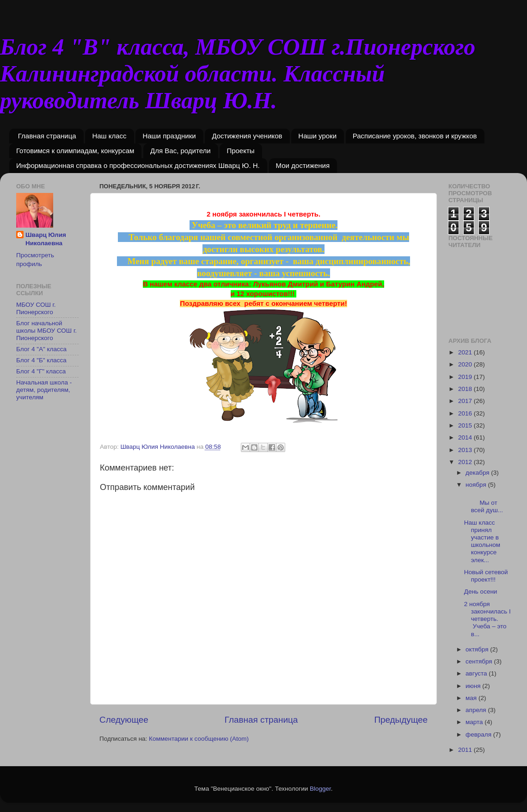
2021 (466, 352)
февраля (479, 735)
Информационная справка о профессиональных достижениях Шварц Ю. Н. (138, 165)
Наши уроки (317, 136)
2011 (466, 750)
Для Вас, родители (181, 151)
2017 (466, 401)
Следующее (124, 720)
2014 (466, 437)
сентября (480, 661)
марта (475, 722)
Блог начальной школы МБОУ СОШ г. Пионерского (46, 331)
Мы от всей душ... (487, 503)
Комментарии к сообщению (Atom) (199, 739)
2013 (466, 450)
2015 (466, 425)
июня (474, 686)
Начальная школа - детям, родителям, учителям (44, 390)
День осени (481, 592)
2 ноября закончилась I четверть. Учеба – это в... (487, 619)
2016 (466, 413)
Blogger (320, 789)
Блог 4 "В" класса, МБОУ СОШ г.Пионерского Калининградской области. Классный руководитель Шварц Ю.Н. (238, 74)
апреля (477, 710)
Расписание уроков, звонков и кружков (415, 136)
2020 (466, 364)
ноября (477, 485)
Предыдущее (401, 720)
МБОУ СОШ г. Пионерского (36, 308)
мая (472, 698)
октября (478, 649)
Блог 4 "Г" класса (41, 371)
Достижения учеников (247, 136)
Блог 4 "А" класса (41, 349)
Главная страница (47, 136)
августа (477, 673)
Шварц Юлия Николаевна (46, 239)
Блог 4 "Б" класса (41, 360)
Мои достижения (303, 165)
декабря (478, 473)
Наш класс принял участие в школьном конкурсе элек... (482, 541)
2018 (466, 389)
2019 (466, 377)
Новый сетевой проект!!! (486, 576)
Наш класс (109, 136)
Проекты (240, 151)
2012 (466, 462)
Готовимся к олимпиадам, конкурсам (75, 151)
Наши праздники (169, 136)
